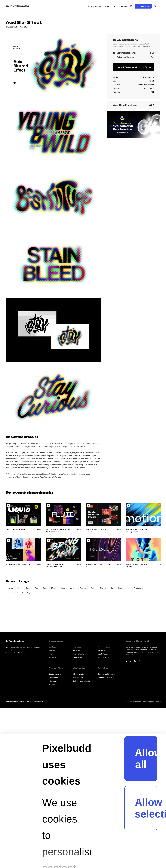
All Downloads (94, 6)
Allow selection (146, 697)
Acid (37, 588)
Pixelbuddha (149, 77)
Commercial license (146, 85)
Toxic (28, 588)
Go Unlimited (143, 6)
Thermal (103, 588)
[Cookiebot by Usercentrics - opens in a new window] (13, 855)
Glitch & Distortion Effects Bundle (98, 531)
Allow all (146, 647)
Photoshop (138, 588)
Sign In (157, 6)
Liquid (63, 588)
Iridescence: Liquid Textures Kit (99, 565)
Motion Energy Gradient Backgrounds (137, 531)
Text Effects (25, 27)
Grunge (10, 588)
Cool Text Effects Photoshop (19, 593)
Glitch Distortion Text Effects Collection (56, 565)
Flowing (83, 588)
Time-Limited (110, 6)
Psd (128, 588)
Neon (19, 588)
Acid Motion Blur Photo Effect (136, 565)
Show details (74, 855)
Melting (73, 588)
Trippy (93, 588)
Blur (112, 588)
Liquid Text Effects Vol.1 (16, 529)
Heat (120, 588)
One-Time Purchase (134, 105)
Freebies (123, 6)
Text (45, 588)
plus (18, 27)
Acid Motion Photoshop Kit (18, 564)
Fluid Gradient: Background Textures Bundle (58, 531)
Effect (54, 588)
